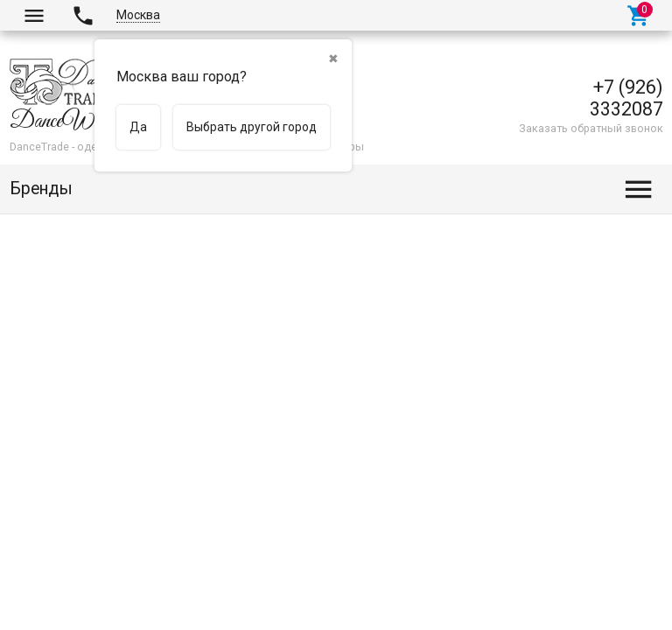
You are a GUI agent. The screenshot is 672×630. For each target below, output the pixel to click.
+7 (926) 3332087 (626, 98)
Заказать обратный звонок (591, 128)
